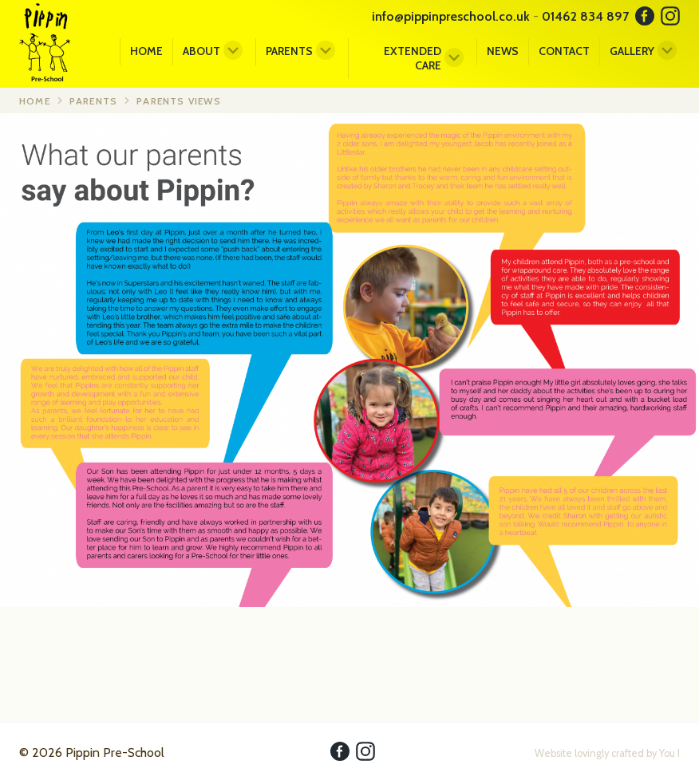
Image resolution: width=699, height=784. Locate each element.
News (503, 51)
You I (669, 753)
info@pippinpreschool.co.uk (451, 16)
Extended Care (413, 58)
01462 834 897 (585, 16)
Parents (289, 51)
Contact (564, 51)
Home (146, 51)
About (201, 51)
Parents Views (179, 101)
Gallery (632, 51)
